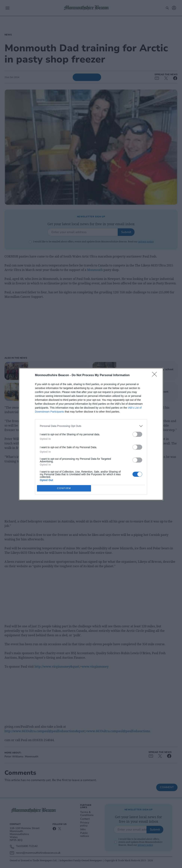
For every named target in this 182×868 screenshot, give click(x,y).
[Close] (156, 375)
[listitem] (91, 426)
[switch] (137, 434)
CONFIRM (64, 488)
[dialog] (91, 434)
